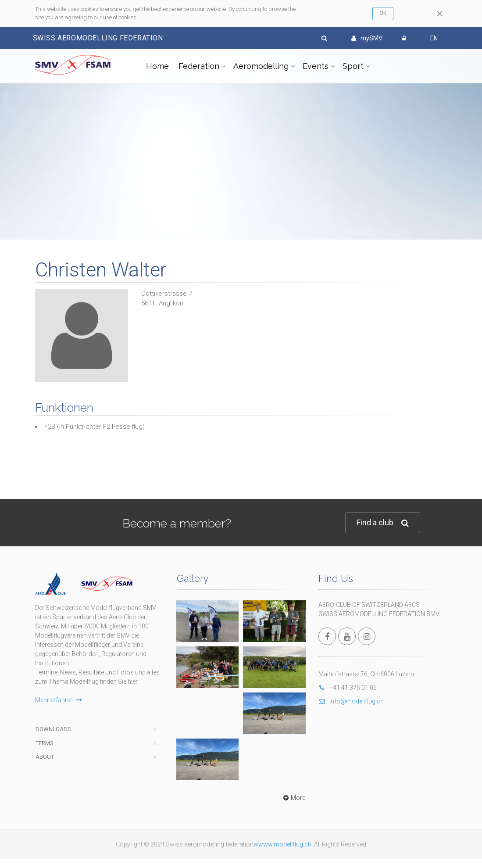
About (45, 757)
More (293, 798)
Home (157, 66)
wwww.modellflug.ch (282, 844)
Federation (199, 66)
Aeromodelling (261, 66)
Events (316, 66)
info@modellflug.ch (351, 701)
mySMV (367, 38)
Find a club (383, 523)
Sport (353, 66)
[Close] (440, 14)
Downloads (53, 729)
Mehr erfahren (59, 700)
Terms (45, 743)
